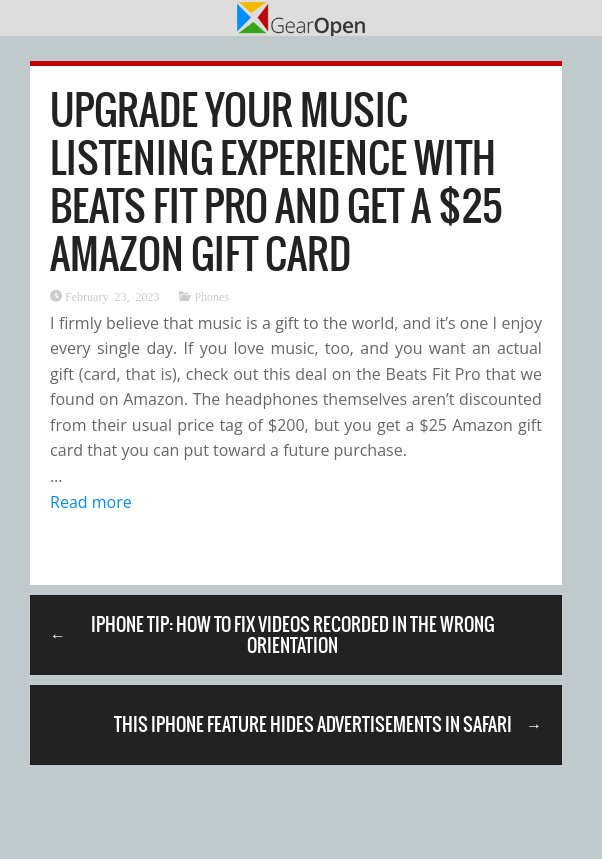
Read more (91, 502)
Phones (211, 296)
